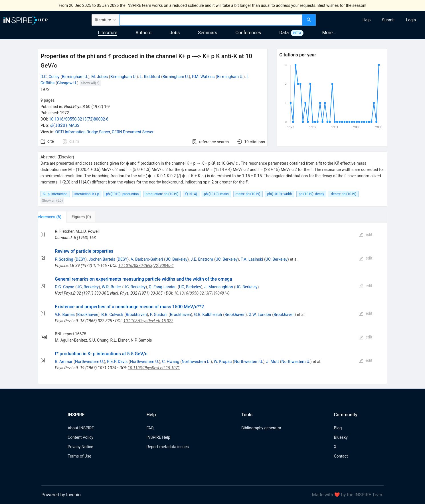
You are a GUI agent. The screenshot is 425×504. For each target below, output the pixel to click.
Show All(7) (90, 83)
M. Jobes (100, 77)
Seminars (208, 33)
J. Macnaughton (219, 287)
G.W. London (260, 315)
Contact (341, 456)
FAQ (150, 428)
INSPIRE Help (158, 437)
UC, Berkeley (176, 259)
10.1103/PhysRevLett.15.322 (148, 321)
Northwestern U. (89, 362)
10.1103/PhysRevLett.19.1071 (154, 368)
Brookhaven (88, 315)
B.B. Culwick (112, 315)
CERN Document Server (133, 132)
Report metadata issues (167, 447)
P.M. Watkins (203, 77)
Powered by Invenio (61, 495)
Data (284, 33)
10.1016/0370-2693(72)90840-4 (146, 266)
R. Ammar (64, 362)
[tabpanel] (212, 303)
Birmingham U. (75, 77)
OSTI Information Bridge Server (83, 132)
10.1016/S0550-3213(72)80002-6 (79, 119)
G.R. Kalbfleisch (208, 315)
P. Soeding (64, 259)
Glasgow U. (67, 83)
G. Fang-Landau (163, 287)
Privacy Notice (80, 447)
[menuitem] (367, 20)
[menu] (371, 20)
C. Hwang (171, 362)
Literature (108, 33)
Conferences (248, 33)
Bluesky (341, 437)
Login (411, 20)
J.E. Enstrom (202, 259)
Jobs (175, 33)
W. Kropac (223, 362)
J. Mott (273, 362)
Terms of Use (79, 456)
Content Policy (80, 437)
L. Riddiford (150, 77)
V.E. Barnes (65, 315)
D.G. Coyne (64, 287)
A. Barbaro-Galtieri (147, 259)
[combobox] (211, 20)
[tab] (56, 217)
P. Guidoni (159, 315)
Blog (338, 428)
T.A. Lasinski (252, 259)
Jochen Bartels (102, 259)
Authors (143, 33)
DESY (80, 259)
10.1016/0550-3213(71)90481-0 (202, 293)
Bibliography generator (261, 428)
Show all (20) (52, 200)
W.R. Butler (112, 287)
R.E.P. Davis (117, 362)
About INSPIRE (81, 428)
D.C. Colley (50, 77)
